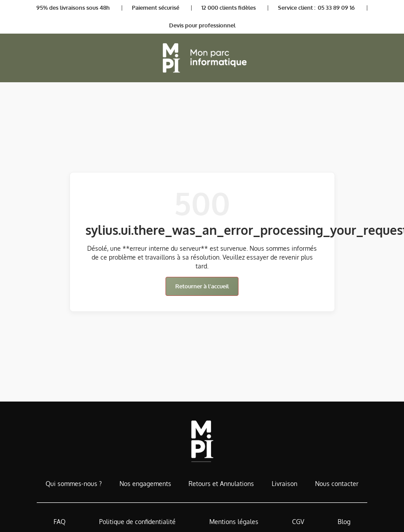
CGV (298, 522)
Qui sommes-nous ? (74, 484)
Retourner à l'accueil (202, 286)
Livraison (285, 484)
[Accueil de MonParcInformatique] (202, 441)
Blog (344, 522)
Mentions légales (234, 522)
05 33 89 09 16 (336, 8)
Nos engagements (145, 484)
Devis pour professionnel (202, 25)
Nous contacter (337, 484)
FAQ (60, 522)
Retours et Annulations (221, 484)
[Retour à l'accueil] (202, 58)
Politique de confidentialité (137, 522)
